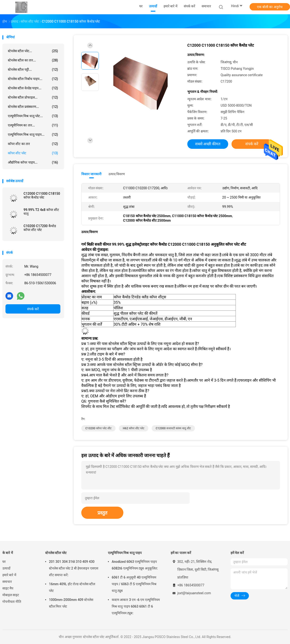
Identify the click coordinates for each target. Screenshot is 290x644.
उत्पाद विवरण (117, 174)
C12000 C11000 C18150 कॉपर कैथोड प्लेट (42, 195)
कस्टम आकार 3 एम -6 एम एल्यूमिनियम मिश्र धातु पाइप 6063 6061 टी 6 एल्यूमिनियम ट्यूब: (136, 606)
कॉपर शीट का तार (33, 144)
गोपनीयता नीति (12, 602)
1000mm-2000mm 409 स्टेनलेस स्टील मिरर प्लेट (71, 603)
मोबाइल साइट (11, 595)
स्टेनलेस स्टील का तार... (33, 60)
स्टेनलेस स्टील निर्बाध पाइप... (33, 79)
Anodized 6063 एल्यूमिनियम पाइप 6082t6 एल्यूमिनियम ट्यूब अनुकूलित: (135, 565)
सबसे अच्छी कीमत (208, 144)
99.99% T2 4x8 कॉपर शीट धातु (41, 212)
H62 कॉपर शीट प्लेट (134, 428)
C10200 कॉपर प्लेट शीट (98, 428)
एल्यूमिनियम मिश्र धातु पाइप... (33, 135)
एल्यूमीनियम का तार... (33, 125)
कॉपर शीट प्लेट (33, 153)
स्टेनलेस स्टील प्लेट (56, 553)
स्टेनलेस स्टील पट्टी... (33, 70)
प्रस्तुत (102, 513)
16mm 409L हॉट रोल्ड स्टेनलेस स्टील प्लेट (72, 587)
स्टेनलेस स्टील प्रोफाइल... (33, 97)
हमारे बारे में (9, 575)
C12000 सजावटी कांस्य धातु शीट (173, 428)
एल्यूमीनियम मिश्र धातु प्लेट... (33, 116)
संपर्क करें (33, 309)
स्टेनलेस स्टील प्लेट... (33, 51)
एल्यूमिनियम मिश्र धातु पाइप (125, 553)
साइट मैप (8, 588)
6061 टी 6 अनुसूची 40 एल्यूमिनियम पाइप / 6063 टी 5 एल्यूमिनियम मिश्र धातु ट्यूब (134, 584)
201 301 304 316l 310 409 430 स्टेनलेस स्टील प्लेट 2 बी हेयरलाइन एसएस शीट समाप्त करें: (74, 568)
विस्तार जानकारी (92, 174)
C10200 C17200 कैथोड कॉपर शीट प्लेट (40, 228)
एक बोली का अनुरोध (270, 7)
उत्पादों (6, 568)
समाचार (7, 582)
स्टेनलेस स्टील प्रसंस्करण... (33, 107)
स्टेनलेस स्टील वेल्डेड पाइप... (33, 88)
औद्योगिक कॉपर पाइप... (33, 162)
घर (4, 562)
